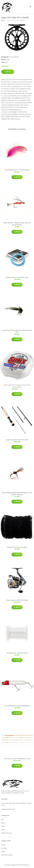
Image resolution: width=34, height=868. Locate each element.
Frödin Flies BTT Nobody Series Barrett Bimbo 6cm (17, 331)
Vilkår (3, 852)
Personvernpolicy (7, 855)
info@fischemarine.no (8, 809)
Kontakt (4, 848)
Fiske (11, 57)
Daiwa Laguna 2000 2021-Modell (17, 600)
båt (2, 820)
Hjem (3, 20)
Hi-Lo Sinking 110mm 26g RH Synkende (17, 706)
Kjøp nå (8, 72)
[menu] (31, 7)
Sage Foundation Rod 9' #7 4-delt (17, 440)
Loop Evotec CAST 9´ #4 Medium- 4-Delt (17, 759)
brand (3, 826)
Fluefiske (16, 57)
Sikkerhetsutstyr (6, 833)
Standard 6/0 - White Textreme (17, 653)
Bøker (3, 823)
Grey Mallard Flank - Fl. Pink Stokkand (17, 170)
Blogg (3, 845)
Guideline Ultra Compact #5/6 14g (17, 277)
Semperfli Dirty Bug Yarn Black (17, 547)
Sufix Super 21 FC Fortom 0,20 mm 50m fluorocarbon (17, 386)
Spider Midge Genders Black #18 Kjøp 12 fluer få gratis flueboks (17, 494)
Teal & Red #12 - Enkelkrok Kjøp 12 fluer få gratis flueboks (17, 224)
